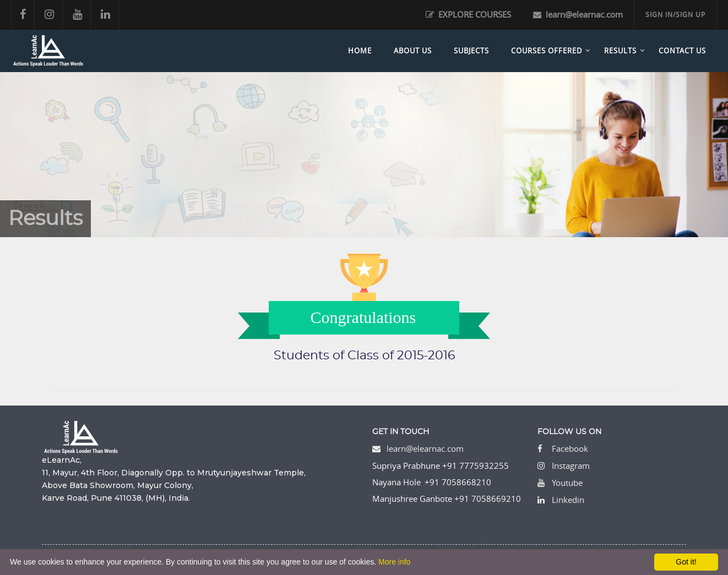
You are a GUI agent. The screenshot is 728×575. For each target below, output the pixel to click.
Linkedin (568, 500)
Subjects (471, 51)
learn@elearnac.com (578, 14)
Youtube (567, 483)
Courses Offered (547, 51)
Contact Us (682, 51)
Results (620, 51)
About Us (413, 51)
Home (360, 51)
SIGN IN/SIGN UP (675, 14)
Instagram (571, 466)
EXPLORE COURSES (468, 14)
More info (394, 562)
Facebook (570, 448)
